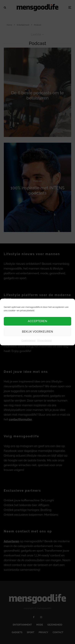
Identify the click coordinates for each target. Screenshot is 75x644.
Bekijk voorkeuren (37, 332)
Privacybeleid (44, 340)
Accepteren (37, 321)
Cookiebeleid (28, 340)
